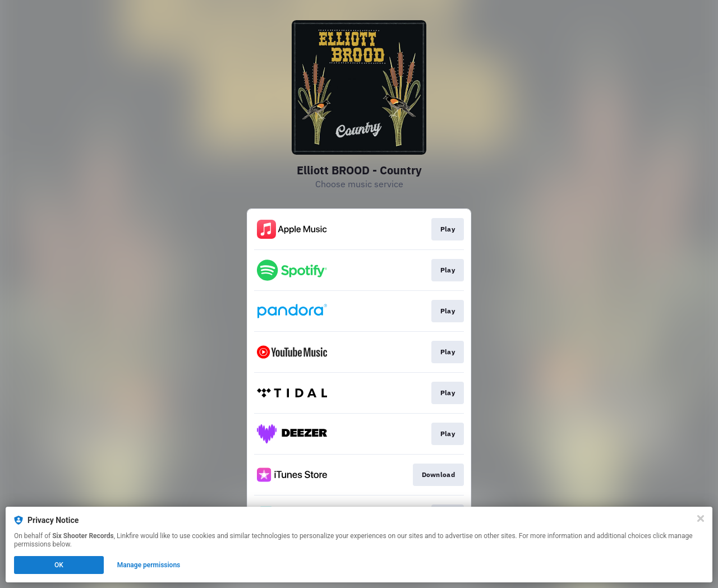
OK (59, 565)
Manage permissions (149, 565)
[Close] (701, 518)
